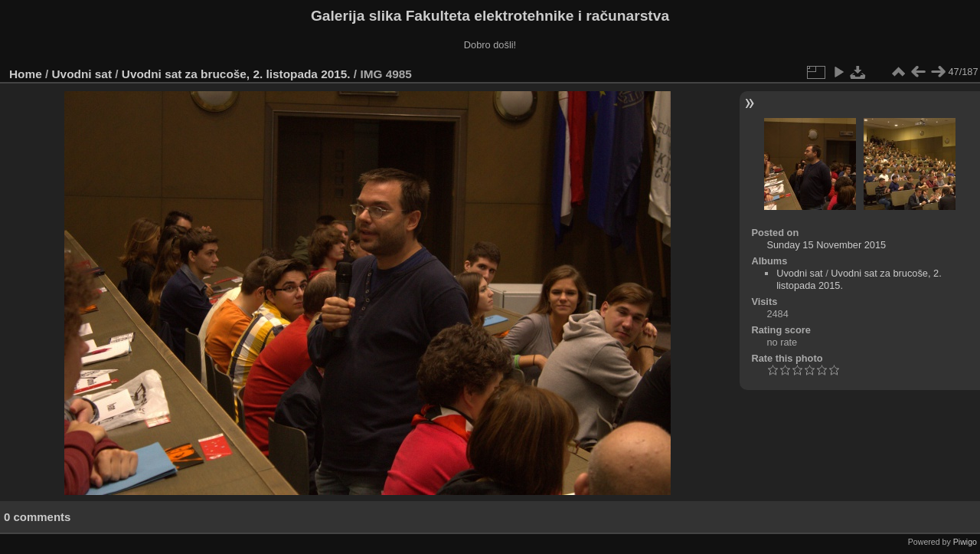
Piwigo (965, 542)
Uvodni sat (82, 74)
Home (26, 74)
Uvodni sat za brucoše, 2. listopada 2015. (236, 74)
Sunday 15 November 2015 (826, 245)
